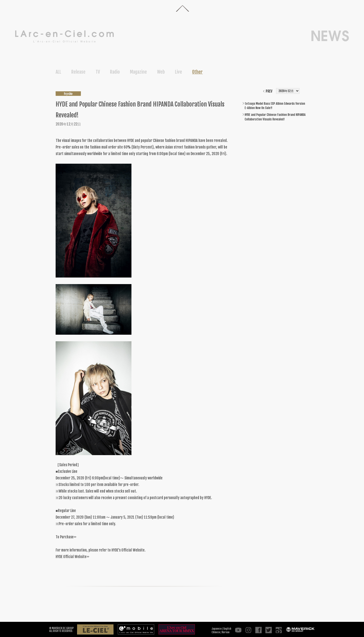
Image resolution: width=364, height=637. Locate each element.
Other (197, 72)
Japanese (217, 629)
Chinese (216, 632)
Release (78, 72)
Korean (226, 632)
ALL (58, 72)
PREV (269, 91)
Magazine (138, 72)
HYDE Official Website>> (72, 557)
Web (161, 72)
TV (98, 72)
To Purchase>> (66, 537)
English (227, 629)
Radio (115, 72)
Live (178, 72)
